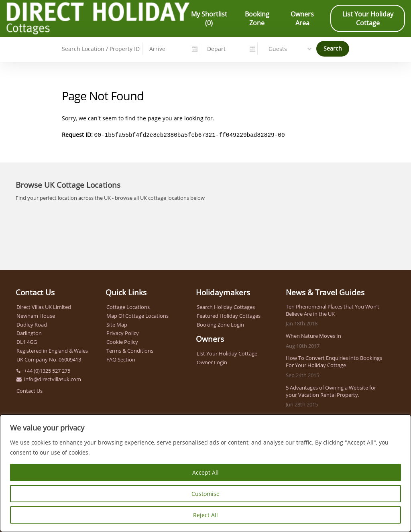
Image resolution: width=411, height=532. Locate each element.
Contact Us (30, 390)
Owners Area (302, 18)
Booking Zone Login (220, 324)
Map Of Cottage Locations (137, 315)
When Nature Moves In (313, 335)
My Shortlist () (209, 18)
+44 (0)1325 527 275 (47, 370)
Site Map (117, 324)
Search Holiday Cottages (226, 306)
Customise (205, 494)
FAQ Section (121, 359)
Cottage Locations (128, 306)
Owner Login (212, 361)
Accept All (205, 472)
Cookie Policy (122, 341)
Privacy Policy (123, 332)
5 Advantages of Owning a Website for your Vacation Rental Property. (331, 390)
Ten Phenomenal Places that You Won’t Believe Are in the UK (333, 309)
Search (333, 48)
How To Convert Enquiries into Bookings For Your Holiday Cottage (334, 361)
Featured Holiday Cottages (229, 315)
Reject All (205, 515)
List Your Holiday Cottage (368, 18)
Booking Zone (257, 18)
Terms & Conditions (130, 350)
